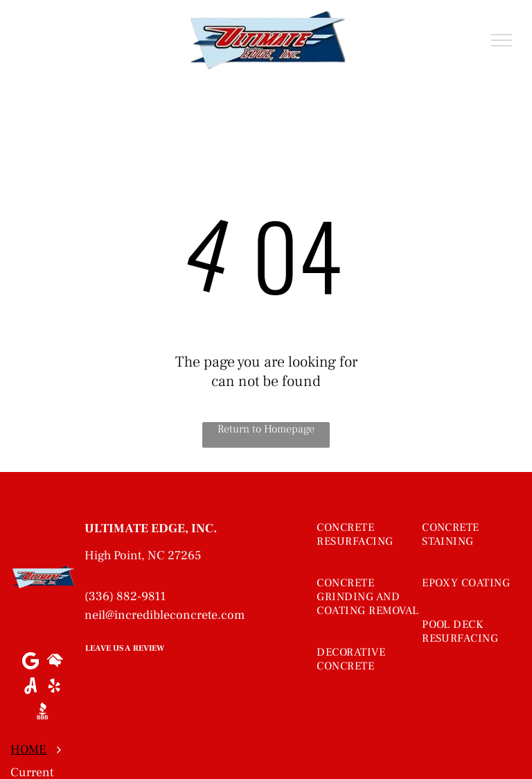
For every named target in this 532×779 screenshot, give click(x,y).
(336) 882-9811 (125, 596)
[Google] (30, 663)
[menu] (502, 40)
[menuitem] (371, 548)
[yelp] (54, 688)
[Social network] (54, 663)
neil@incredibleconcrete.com (165, 615)
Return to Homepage (266, 429)
